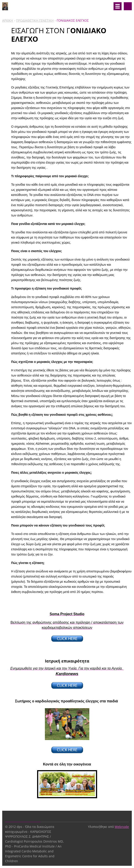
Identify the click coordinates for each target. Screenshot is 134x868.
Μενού (118, 6)
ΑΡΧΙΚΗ (8, 20)
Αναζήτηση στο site (128, 6)
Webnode (122, 827)
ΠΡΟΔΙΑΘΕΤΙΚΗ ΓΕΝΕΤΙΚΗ (35, 20)
